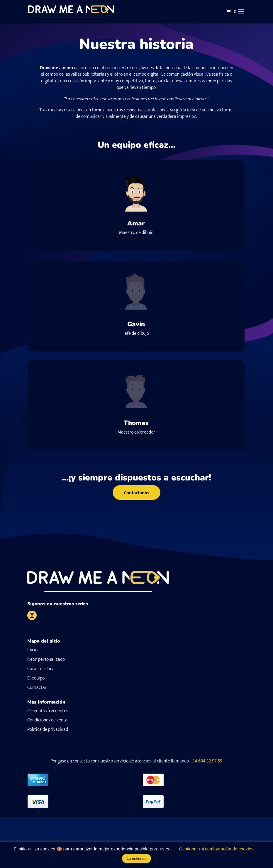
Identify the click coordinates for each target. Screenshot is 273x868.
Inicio (32, 650)
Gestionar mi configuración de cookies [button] (216, 849)
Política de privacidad (48, 729)
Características (42, 669)
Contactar (37, 688)
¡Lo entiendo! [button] (137, 858)
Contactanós (136, 493)
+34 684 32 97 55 (206, 761)
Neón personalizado (46, 659)
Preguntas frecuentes (48, 711)
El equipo (36, 678)
